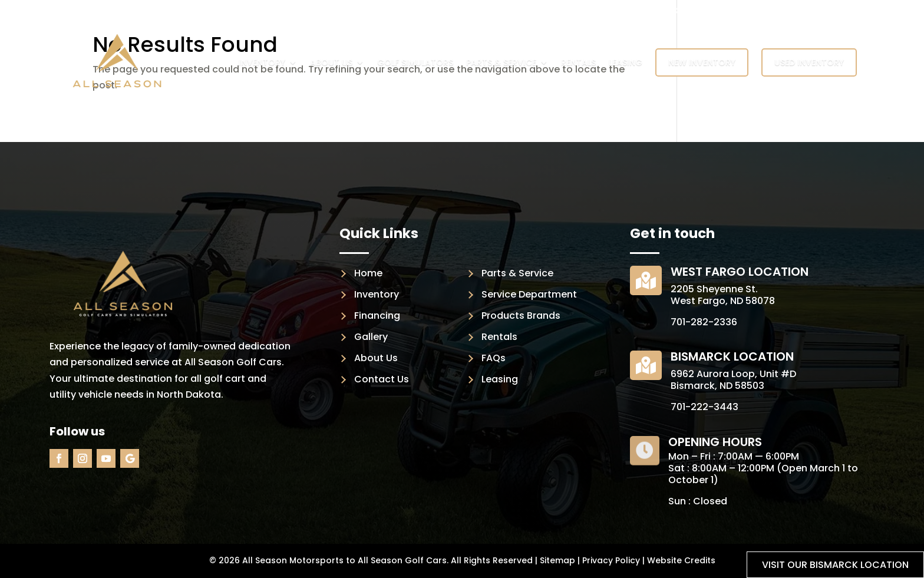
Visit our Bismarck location (835, 565)
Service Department (529, 294)
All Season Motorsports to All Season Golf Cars (344, 560)
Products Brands (521, 316)
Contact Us (382, 379)
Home (368, 273)
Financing (377, 316)
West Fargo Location (740, 272)
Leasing (626, 62)
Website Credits (681, 560)
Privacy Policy (611, 560)
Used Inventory (809, 62)
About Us (331, 62)
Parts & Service (501, 62)
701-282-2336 (704, 322)
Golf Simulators (415, 62)
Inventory (262, 62)
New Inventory (702, 62)
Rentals (578, 62)
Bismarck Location (732, 356)
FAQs (494, 358)
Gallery (371, 337)
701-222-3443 (704, 407)
